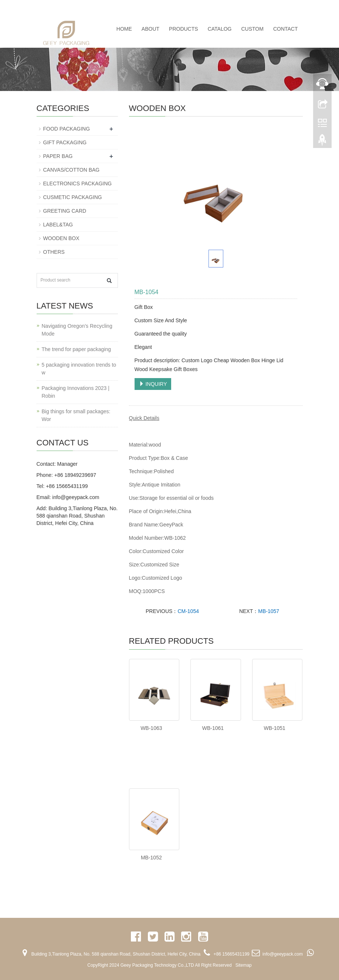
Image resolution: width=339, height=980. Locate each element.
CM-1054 (188, 611)
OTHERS (54, 252)
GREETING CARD (65, 211)
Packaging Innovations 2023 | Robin (76, 392)
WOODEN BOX (61, 238)
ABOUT (150, 29)
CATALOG (220, 29)
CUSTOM (252, 29)
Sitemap (244, 965)
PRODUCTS (184, 29)
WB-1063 (151, 728)
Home (124, 29)
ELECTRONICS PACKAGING (78, 183)
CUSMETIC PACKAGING (73, 197)
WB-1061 (213, 728)
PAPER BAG (58, 156)
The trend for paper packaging (77, 349)
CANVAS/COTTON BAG (72, 170)
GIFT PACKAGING (65, 142)
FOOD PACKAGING (67, 129)
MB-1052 (151, 858)
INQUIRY (153, 384)
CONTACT (286, 29)
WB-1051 (274, 728)
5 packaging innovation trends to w (79, 369)
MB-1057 (269, 611)
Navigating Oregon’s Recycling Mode (77, 330)
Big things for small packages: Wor (76, 415)
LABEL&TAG (58, 225)
